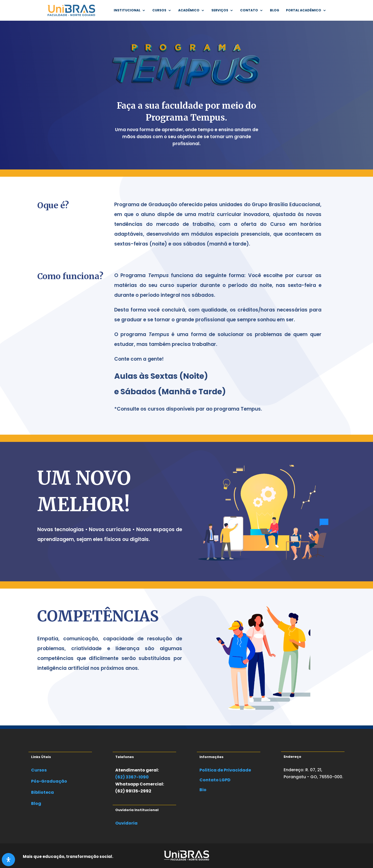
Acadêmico (189, 10)
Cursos (159, 10)
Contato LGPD (215, 780)
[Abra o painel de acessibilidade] (8, 860)
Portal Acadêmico (304, 10)
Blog (275, 10)
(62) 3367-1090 (132, 777)
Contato (249, 10)
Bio (203, 790)
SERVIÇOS (220, 10)
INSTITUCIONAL (127, 10)
